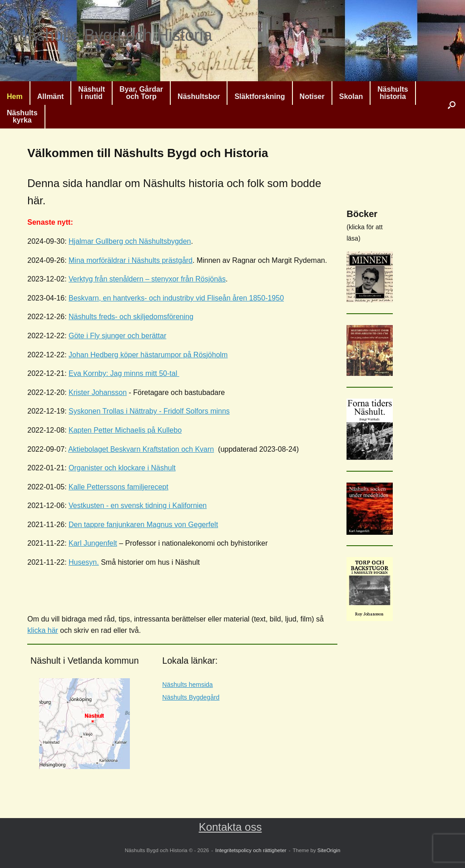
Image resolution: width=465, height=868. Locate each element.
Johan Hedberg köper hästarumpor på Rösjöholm (148, 355)
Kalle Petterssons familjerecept (119, 487)
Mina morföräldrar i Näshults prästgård (131, 260)
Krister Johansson (98, 392)
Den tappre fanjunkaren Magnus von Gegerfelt (143, 525)
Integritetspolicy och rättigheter (251, 850)
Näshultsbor (199, 96)
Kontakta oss (230, 827)
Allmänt (51, 96)
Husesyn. (84, 562)
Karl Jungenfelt (93, 543)
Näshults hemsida (187, 685)
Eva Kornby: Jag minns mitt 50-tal (124, 373)
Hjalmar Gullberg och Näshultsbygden (130, 241)
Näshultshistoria (393, 93)
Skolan (351, 96)
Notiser (312, 96)
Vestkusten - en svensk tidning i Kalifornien (138, 506)
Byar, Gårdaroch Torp (141, 93)
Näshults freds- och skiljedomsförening (131, 317)
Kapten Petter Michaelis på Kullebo (125, 430)
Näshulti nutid (92, 93)
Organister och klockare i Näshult (122, 468)
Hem (15, 96)
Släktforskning (260, 96)
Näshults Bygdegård (191, 697)
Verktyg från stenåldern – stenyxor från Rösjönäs (147, 279)
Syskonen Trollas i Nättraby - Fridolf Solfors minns (149, 411)
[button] (452, 105)
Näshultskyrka (22, 116)
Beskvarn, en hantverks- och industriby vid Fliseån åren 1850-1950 (176, 298)
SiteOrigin (329, 850)
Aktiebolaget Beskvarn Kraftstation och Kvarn (141, 449)
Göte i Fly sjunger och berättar (117, 336)
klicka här (43, 630)
